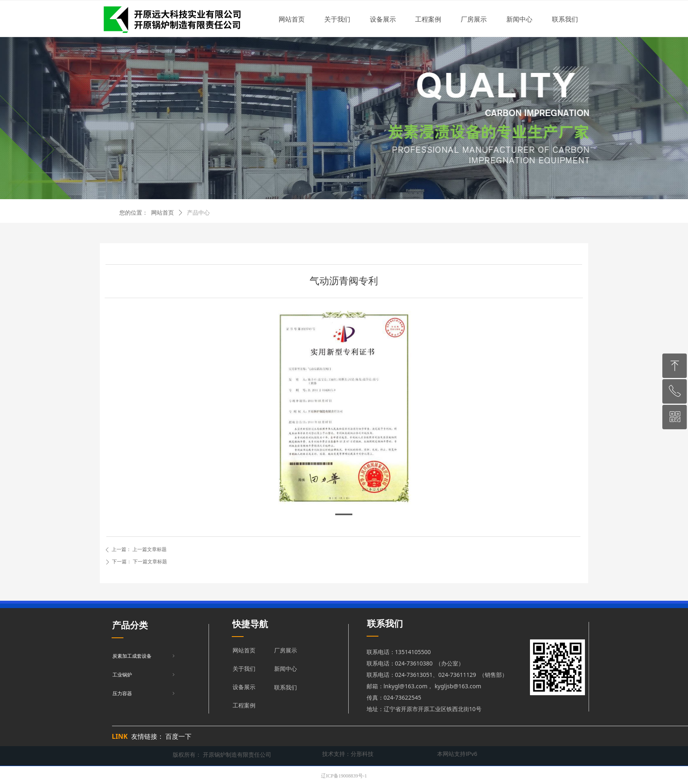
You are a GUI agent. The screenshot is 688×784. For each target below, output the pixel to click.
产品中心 (198, 213)
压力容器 (144, 694)
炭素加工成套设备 (144, 656)
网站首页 (163, 213)
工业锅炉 (144, 675)
